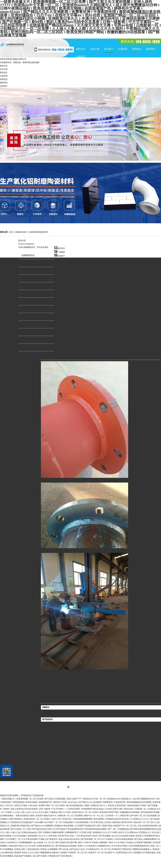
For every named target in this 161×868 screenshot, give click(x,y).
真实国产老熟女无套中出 (46, 816)
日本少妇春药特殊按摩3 (148, 826)
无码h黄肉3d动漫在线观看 (96, 829)
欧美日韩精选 (6, 836)
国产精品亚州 (52, 839)
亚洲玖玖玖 (67, 819)
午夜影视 (52, 856)
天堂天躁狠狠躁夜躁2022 (139, 846)
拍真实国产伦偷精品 (23, 856)
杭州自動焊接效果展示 (74, 724)
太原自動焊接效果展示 (72, 729)
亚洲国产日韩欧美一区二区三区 (74, 853)
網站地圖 (80, 791)
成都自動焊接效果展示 (39, 232)
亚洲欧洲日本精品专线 (21, 826)
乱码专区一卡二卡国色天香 (118, 816)
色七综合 (156, 832)
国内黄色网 (32, 836)
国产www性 (64, 849)
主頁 (11, 232)
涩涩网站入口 (145, 832)
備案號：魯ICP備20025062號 (81, 787)
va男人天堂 (57, 819)
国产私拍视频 (105, 836)
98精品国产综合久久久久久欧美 (22, 846)
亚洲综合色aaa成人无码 (32, 832)
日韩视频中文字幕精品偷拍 (144, 853)
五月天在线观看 (20, 836)
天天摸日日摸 (86, 832)
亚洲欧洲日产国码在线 (122, 849)
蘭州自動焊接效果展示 (146, 724)
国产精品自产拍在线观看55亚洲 (70, 829)
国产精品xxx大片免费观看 (42, 826)
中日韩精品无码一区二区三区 (98, 849)
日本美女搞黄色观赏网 (124, 839)
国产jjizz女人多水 (77, 849)
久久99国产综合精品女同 (85, 826)
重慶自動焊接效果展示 (117, 729)
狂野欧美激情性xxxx (46, 846)
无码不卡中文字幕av (117, 842)
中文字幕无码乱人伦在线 (101, 822)
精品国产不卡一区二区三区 (125, 826)
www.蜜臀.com (41, 822)
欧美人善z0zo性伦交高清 (69, 839)
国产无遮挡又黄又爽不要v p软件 (69, 842)
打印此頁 (87, 701)
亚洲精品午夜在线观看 (64, 826)
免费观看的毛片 (72, 832)
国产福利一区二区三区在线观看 (144, 816)
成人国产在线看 (40, 856)
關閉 (98, 701)
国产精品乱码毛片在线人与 (44, 829)
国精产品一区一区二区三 (95, 816)
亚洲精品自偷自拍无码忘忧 (117, 819)
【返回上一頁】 (110, 701)
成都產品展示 (21, 232)
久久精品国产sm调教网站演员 (98, 846)
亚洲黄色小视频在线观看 (54, 832)
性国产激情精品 (16, 819)
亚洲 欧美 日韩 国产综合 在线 (61, 836)
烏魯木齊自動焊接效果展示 (98, 724)
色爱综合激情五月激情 (25, 816)
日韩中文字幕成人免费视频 (96, 842)
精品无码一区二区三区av (145, 822)
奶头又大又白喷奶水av (128, 832)
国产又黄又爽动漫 (64, 856)
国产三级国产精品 (105, 826)
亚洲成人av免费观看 (49, 849)
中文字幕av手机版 (120, 846)
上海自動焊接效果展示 (123, 724)
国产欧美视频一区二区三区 (93, 839)
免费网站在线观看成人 (142, 849)
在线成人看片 (21, 849)
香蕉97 (81, 846)
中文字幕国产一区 (13, 839)
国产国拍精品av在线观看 (66, 846)
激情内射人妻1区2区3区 (123, 822)
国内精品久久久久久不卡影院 (105, 832)
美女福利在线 (33, 849)
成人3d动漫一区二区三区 (44, 842)
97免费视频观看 (25, 842)
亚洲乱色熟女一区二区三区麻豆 (37, 819)
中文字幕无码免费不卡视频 (33, 839)
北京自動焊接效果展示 (51, 724)
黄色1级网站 (99, 819)
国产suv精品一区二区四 (21, 829)
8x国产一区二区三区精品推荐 (61, 822)
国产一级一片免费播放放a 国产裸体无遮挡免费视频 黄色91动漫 (134, 829)
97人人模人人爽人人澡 (11, 832)
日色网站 (109, 839)
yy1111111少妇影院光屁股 (123, 836)
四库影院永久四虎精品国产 (22, 822)
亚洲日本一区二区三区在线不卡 (102, 853)
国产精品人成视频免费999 (146, 839)
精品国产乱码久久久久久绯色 (27, 853)
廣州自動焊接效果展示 (140, 729)
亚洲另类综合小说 (124, 853)
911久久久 (43, 836)
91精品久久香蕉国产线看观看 (139, 842)
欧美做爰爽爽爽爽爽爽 (83, 819)
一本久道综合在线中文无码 (86, 836)
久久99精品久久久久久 (140, 819)
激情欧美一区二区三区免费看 (71, 816)
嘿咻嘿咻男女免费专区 (50, 853)
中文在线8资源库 (82, 822)
